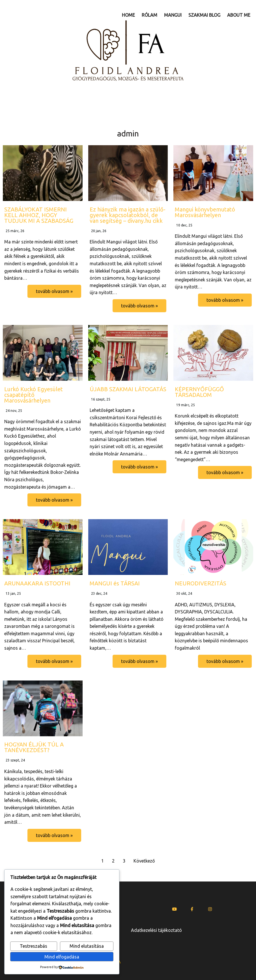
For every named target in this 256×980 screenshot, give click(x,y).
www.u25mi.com (188, 965)
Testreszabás (34, 946)
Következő (144, 861)
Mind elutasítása (87, 946)
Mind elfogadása (62, 957)
